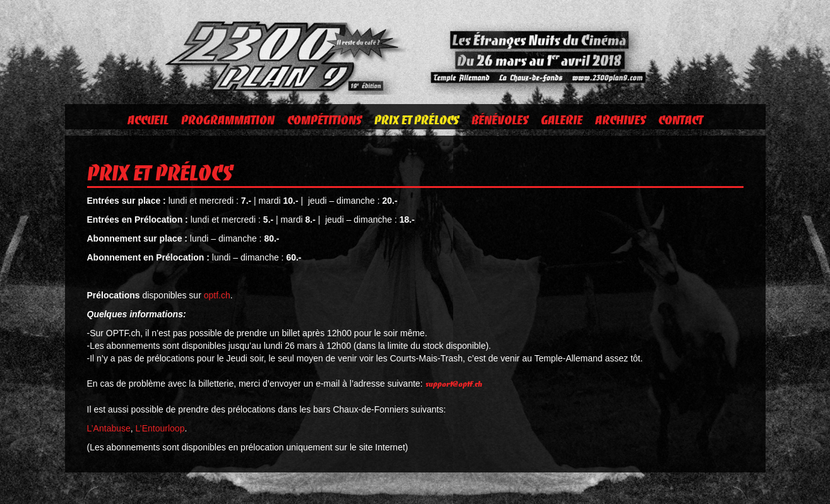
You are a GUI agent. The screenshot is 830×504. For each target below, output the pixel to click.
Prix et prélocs (417, 120)
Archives (620, 120)
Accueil (148, 120)
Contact (681, 120)
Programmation (228, 120)
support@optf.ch (454, 384)
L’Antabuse (109, 428)
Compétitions (324, 120)
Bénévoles (500, 120)
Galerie (562, 120)
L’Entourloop (160, 428)
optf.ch (217, 295)
